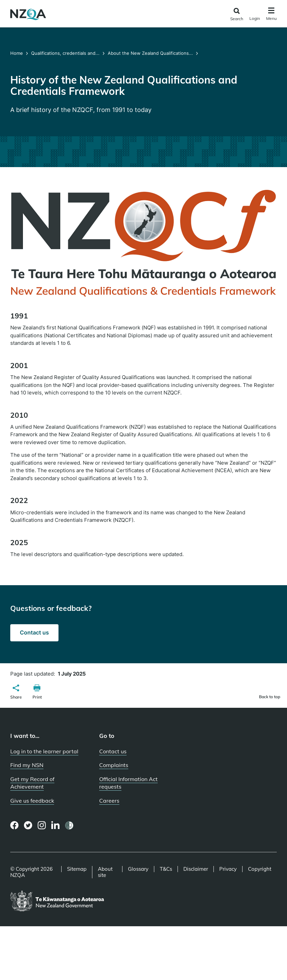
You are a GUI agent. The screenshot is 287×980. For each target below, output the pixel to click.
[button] (16, 693)
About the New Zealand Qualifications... (150, 53)
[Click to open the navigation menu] (271, 15)
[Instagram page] (42, 825)
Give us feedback (32, 801)
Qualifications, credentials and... (65, 53)
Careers (109, 801)
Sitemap (77, 869)
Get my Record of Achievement (32, 783)
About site (105, 872)
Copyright (260, 869)
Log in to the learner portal (44, 751)
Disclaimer (196, 869)
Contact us (34, 632)
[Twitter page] (28, 825)
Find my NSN (27, 765)
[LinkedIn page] (56, 825)
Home (17, 53)
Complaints (114, 765)
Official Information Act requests (128, 783)
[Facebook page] (15, 825)
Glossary (138, 869)
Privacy (228, 869)
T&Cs (166, 869)
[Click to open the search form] (237, 15)
